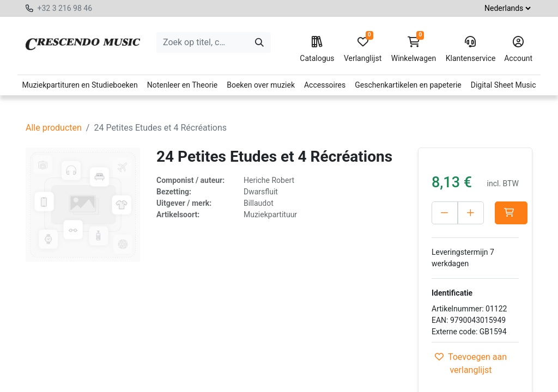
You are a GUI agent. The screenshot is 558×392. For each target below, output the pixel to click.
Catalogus (317, 50)
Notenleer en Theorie (183, 85)
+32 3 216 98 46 (65, 8)
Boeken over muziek (261, 85)
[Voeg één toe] (471, 213)
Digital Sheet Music (504, 85)
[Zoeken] (259, 42)
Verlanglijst (363, 50)
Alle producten (54, 128)
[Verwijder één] (445, 213)
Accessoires (325, 85)
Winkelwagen (414, 50)
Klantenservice (470, 50)
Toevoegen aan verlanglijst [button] (471, 363)
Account (518, 50)
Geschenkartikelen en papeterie (408, 85)
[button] (511, 213)
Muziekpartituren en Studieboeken (80, 85)
